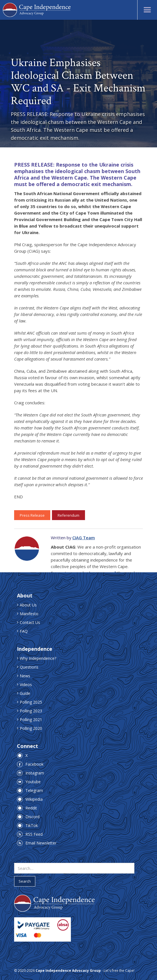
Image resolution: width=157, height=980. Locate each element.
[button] (147, 10)
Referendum (68, 515)
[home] (37, 10)
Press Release (32, 515)
